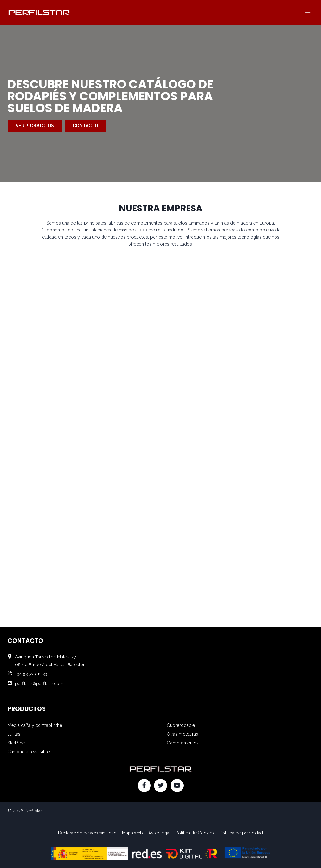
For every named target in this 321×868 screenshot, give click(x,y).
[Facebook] (144, 786)
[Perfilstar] (39, 12)
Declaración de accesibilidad (87, 833)
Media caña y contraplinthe (35, 725)
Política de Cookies (195, 833)
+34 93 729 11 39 (31, 674)
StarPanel (17, 743)
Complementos (183, 743)
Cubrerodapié (181, 725)
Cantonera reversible (29, 752)
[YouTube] (177, 786)
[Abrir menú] (308, 12)
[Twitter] (160, 786)
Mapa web (132, 833)
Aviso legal (159, 833)
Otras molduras (182, 734)
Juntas (14, 734)
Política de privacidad (241, 833)
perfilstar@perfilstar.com (39, 683)
